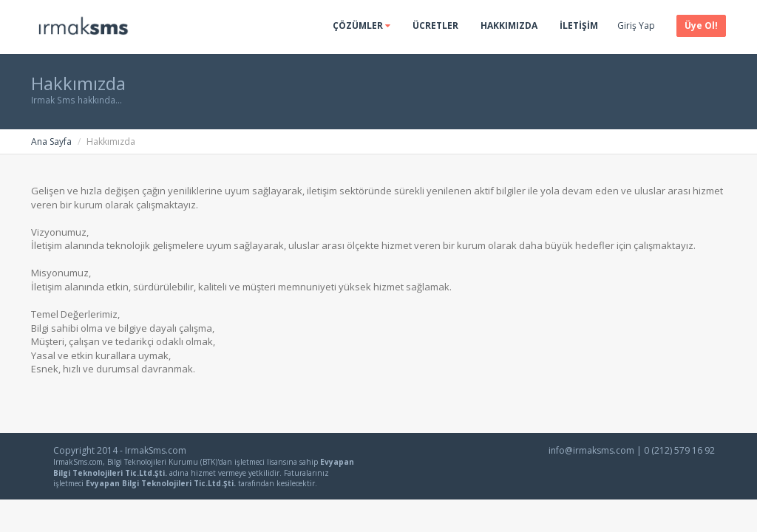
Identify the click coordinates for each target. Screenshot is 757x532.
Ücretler (435, 25)
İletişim (579, 25)
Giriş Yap (636, 25)
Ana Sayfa (51, 141)
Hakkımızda (509, 25)
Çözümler (361, 25)
